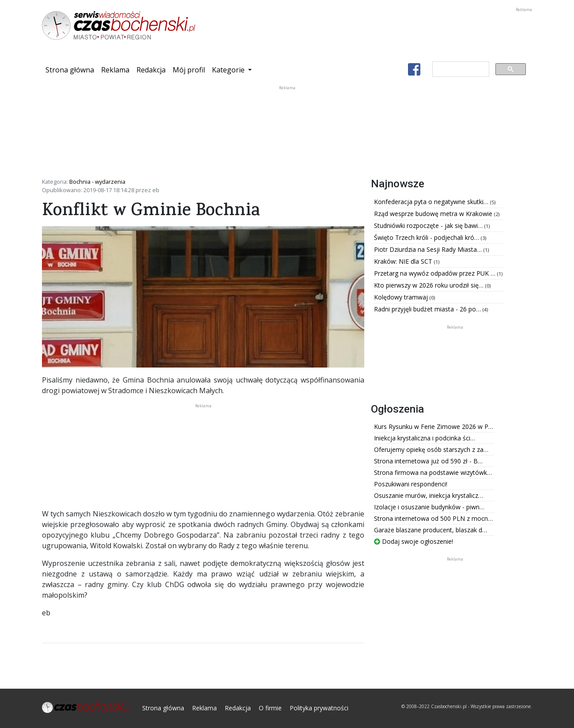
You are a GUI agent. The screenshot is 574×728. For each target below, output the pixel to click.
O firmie (270, 708)
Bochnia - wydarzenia (97, 182)
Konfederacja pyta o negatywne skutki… (432, 202)
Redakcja (151, 70)
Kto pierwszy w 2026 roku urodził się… (430, 285)
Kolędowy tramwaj (402, 297)
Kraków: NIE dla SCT (404, 261)
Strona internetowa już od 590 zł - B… (428, 461)
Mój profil (189, 70)
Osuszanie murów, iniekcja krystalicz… (429, 495)
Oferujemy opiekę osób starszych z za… (431, 449)
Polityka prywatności (319, 708)
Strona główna (72, 69)
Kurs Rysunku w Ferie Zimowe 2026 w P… (434, 427)
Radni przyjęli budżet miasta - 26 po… (428, 309)
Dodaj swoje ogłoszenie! (414, 541)
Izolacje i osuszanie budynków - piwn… (429, 507)
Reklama (115, 70)
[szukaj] (460, 69)
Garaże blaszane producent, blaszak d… (430, 530)
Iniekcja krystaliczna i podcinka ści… (425, 438)
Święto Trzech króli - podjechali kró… (427, 237)
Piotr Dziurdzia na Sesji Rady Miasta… (429, 249)
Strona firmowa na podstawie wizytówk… (433, 472)
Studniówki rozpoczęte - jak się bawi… (429, 226)
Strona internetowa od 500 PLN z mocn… (433, 518)
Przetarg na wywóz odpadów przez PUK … (436, 273)
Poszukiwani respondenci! (411, 484)
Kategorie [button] (229, 70)
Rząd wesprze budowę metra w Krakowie (434, 214)
